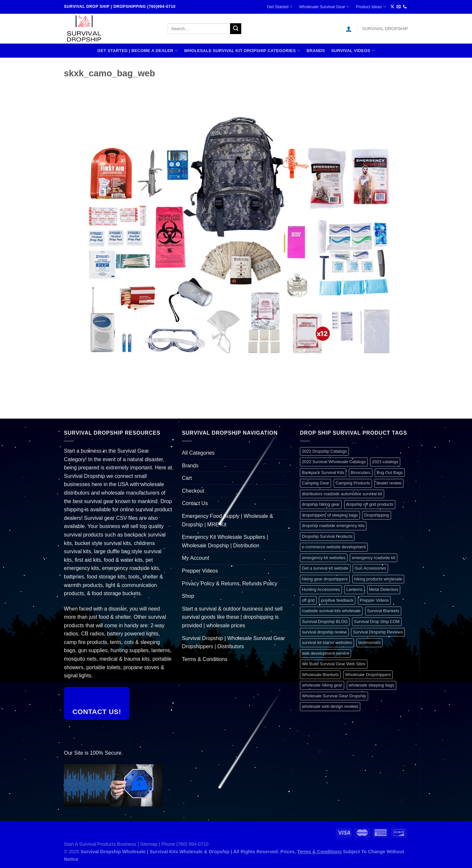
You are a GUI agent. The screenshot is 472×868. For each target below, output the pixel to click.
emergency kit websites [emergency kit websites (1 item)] (324, 558)
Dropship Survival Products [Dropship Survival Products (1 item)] (327, 536)
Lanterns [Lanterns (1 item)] (354, 589)
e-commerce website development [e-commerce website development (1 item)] (334, 547)
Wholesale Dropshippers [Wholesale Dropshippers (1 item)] (368, 675)
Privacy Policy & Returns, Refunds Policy (230, 584)
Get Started (280, 7)
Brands (316, 51)
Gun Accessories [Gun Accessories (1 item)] (370, 568)
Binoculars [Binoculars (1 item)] (361, 472)
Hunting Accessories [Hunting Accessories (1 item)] (321, 589)
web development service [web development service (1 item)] (325, 653)
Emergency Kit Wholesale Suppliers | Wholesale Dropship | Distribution (225, 541)
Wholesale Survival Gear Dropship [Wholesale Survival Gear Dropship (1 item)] (334, 696)
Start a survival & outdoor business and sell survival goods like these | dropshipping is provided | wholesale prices (232, 617)
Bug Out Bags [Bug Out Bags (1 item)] (390, 472)
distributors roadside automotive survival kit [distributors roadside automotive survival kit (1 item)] (342, 494)
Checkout (193, 491)
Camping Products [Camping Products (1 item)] (353, 483)
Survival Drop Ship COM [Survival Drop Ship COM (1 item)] (377, 622)
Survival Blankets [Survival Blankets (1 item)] (383, 611)
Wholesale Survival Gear (324, 7)
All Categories (198, 453)
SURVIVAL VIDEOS (353, 51)
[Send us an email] (399, 7)
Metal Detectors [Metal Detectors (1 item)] (384, 589)
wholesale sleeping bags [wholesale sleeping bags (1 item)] (372, 685)
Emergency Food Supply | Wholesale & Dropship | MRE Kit (227, 520)
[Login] (349, 29)
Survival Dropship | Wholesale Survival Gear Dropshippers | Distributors (234, 642)
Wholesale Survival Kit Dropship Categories (242, 51)
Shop (188, 596)
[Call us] (405, 7)
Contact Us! (97, 712)
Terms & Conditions (205, 659)
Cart (187, 478)
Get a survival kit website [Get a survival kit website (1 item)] (325, 568)
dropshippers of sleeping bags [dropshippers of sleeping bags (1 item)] (330, 515)
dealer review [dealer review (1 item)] (389, 483)
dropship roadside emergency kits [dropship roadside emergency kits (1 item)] (333, 526)
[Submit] (236, 29)
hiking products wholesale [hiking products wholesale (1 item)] (378, 579)
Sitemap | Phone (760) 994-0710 (175, 844)
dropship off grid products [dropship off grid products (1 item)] (370, 504)
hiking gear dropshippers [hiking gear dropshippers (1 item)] (325, 579)
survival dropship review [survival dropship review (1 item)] (324, 632)
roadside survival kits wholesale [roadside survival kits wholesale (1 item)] (331, 611)
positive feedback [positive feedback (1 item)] (337, 600)
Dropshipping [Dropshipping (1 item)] (376, 515)
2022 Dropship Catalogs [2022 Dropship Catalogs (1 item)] (324, 451)
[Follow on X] (392, 7)
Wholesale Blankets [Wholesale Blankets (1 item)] (320, 675)
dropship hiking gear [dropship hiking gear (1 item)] (321, 504)
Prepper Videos (200, 571)
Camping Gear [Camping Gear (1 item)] (315, 483)
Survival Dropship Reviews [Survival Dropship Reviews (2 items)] (378, 632)
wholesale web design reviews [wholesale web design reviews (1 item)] (330, 706)
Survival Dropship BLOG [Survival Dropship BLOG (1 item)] (325, 622)
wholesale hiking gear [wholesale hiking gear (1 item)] (322, 685)
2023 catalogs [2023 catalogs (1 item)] (385, 462)
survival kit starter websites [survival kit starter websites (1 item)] (327, 642)
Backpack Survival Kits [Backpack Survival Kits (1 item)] (323, 472)
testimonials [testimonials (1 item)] (369, 642)
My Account (196, 558)
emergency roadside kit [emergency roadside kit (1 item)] (373, 558)
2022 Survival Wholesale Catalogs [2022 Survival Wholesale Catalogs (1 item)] (334, 462)
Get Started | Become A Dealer (138, 51)
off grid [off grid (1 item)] (308, 600)
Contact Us (195, 503)
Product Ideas (371, 7)
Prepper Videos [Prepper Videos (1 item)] (374, 600)
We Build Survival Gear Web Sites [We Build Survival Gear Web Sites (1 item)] (334, 664)
